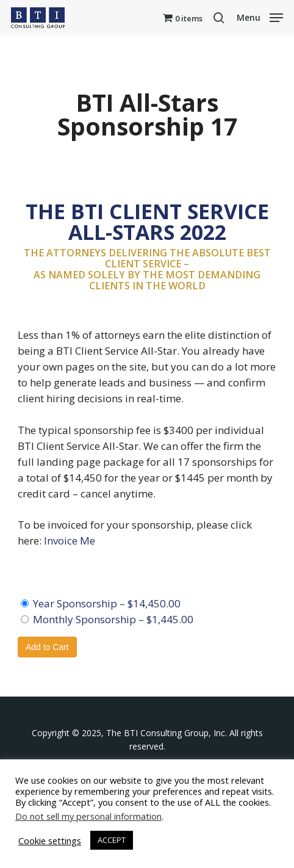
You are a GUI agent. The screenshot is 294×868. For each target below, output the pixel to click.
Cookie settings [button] (50, 841)
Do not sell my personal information (88, 816)
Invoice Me (70, 541)
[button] (260, 16)
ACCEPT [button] (112, 840)
